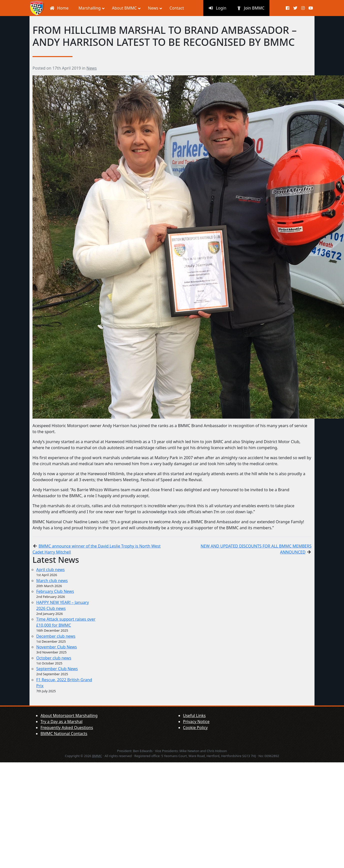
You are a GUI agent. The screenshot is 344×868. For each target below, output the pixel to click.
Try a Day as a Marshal (61, 722)
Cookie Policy (195, 728)
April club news (50, 570)
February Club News (55, 591)
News (92, 68)
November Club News (57, 647)
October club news (54, 658)
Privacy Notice (196, 722)
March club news (52, 581)
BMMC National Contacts (64, 734)
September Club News (57, 669)
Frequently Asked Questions (67, 728)
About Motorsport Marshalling (69, 716)
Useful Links (194, 716)
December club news (56, 636)
